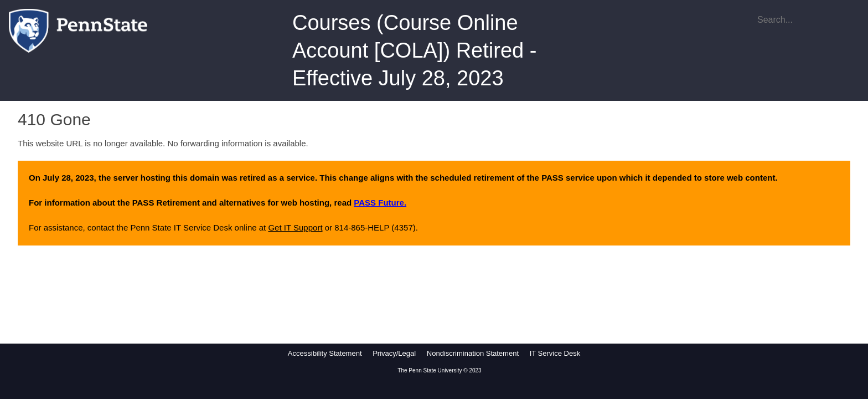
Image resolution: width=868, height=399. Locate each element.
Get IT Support (295, 227)
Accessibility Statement (325, 353)
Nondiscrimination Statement (473, 353)
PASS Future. (380, 203)
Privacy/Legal (394, 353)
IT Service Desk (555, 353)
